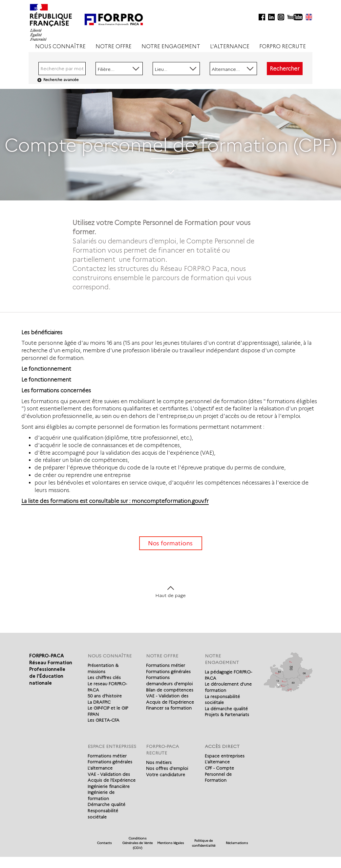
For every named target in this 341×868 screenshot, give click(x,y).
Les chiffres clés (104, 677)
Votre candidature (166, 775)
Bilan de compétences (170, 690)
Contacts (104, 843)
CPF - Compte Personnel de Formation (219, 774)
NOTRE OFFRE (114, 46)
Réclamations (237, 843)
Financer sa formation (169, 708)
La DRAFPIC (99, 702)
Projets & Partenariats (227, 714)
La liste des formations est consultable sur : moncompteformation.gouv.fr (115, 501)
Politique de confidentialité (204, 843)
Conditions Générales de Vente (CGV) (138, 843)
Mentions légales (170, 843)
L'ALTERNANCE (230, 46)
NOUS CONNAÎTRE (60, 46)
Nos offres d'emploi (167, 768)
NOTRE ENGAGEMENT (171, 46)
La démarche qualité (226, 709)
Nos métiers (159, 762)
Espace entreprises (225, 756)
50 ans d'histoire (105, 696)
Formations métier (166, 665)
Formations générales (168, 672)
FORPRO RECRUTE (283, 46)
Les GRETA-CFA (104, 720)
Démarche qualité (107, 804)
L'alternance (100, 768)
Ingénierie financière (109, 786)
